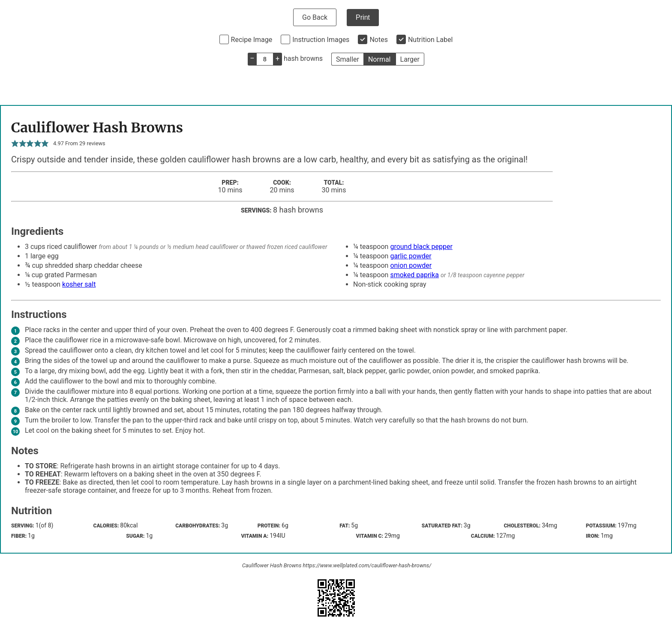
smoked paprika (414, 275)
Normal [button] (379, 59)
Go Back (315, 17)
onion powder (411, 265)
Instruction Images (321, 40)
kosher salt (79, 284)
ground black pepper (421, 247)
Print (363, 17)
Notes (379, 40)
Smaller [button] (348, 59)
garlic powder (411, 256)
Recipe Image (252, 40)
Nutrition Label (430, 40)
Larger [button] (410, 59)
